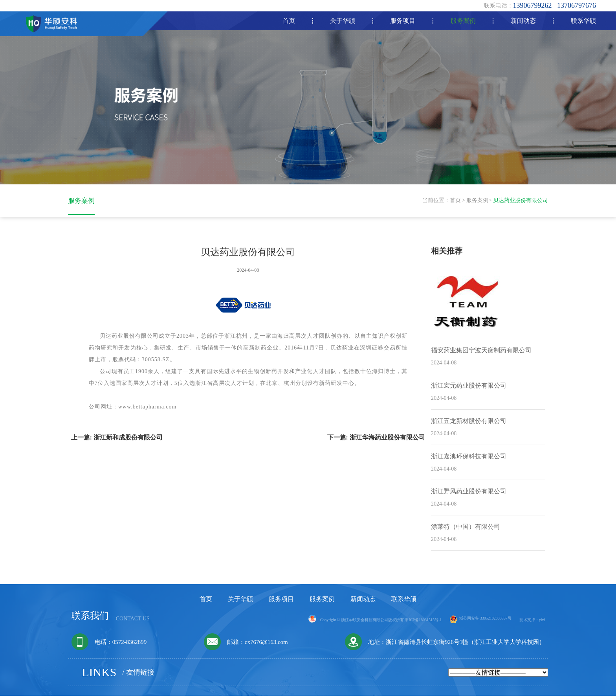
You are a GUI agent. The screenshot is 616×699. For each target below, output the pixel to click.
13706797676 (577, 6)
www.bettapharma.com (148, 410)
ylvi (542, 623)
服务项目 (281, 602)
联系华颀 (404, 602)
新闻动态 (363, 602)
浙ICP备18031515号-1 (423, 623)
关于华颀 (240, 602)
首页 (455, 202)
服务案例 (477, 202)
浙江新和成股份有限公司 (128, 441)
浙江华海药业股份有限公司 (387, 441)
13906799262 (533, 6)
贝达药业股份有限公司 (521, 202)
